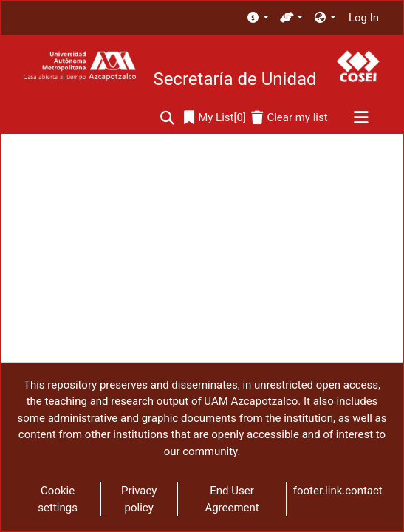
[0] (215, 118)
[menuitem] (257, 18)
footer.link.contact (338, 491)
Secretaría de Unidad (234, 79)
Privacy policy (139, 499)
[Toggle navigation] (361, 118)
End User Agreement (232, 499)
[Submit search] (167, 118)
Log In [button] (364, 18)
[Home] (79, 66)
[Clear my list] (289, 118)
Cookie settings (58, 499)
